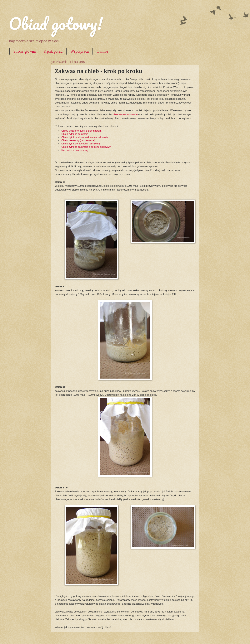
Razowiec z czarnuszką (74, 150)
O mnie (102, 51)
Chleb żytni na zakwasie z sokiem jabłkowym (86, 147)
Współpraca (80, 51)
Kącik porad (53, 51)
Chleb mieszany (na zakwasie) (78, 140)
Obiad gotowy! (56, 23)
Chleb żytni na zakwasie (75, 134)
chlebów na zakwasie (125, 114)
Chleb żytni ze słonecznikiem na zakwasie (85, 137)
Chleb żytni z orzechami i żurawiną (81, 144)
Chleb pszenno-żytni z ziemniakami (82, 131)
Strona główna (25, 51)
